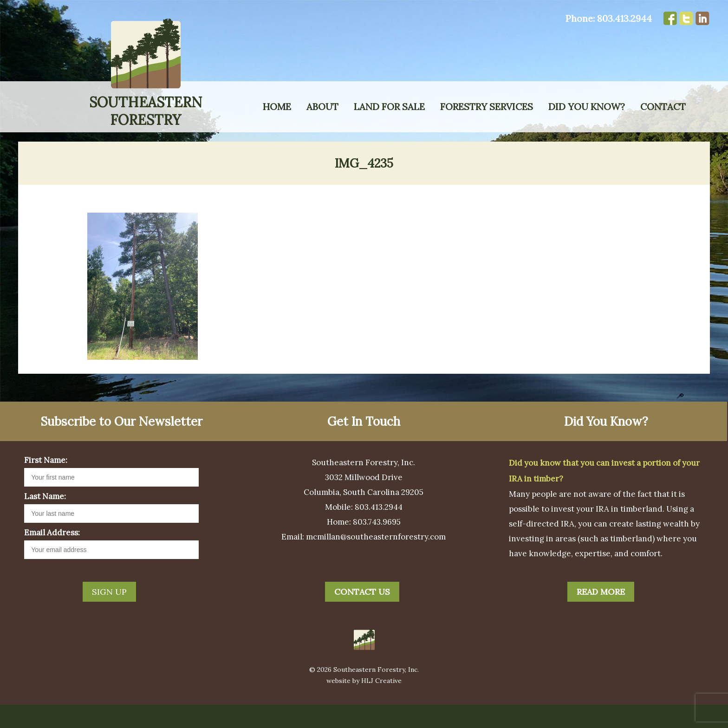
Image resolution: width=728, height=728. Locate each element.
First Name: (46, 483)
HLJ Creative (381, 704)
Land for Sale (389, 107)
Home (277, 107)
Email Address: (52, 556)
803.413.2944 (624, 18)
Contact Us (362, 615)
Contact (663, 107)
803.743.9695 (377, 545)
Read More (601, 615)
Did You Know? (587, 107)
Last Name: (45, 520)
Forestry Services (487, 107)
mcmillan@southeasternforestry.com (376, 560)
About (322, 107)
